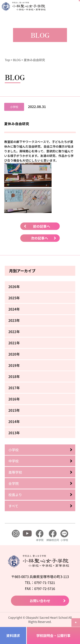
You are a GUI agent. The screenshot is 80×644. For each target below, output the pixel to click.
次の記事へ (39, 238)
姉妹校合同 (53, 536)
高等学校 (15, 472)
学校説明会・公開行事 (53, 635)
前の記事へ (42, 226)
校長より (15, 495)
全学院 (14, 483)
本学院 (40, 536)
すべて (13, 506)
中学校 (14, 461)
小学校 (14, 450)
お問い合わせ (40, 601)
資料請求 (13, 635)
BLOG (17, 60)
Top (7, 60)
